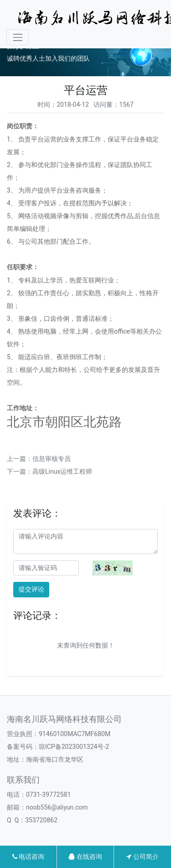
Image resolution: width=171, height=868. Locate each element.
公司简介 (142, 857)
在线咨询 (85, 857)
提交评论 (31, 589)
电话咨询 (28, 857)
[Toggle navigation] (18, 37)
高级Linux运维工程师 (62, 471)
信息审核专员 (52, 459)
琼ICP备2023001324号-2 (74, 747)
